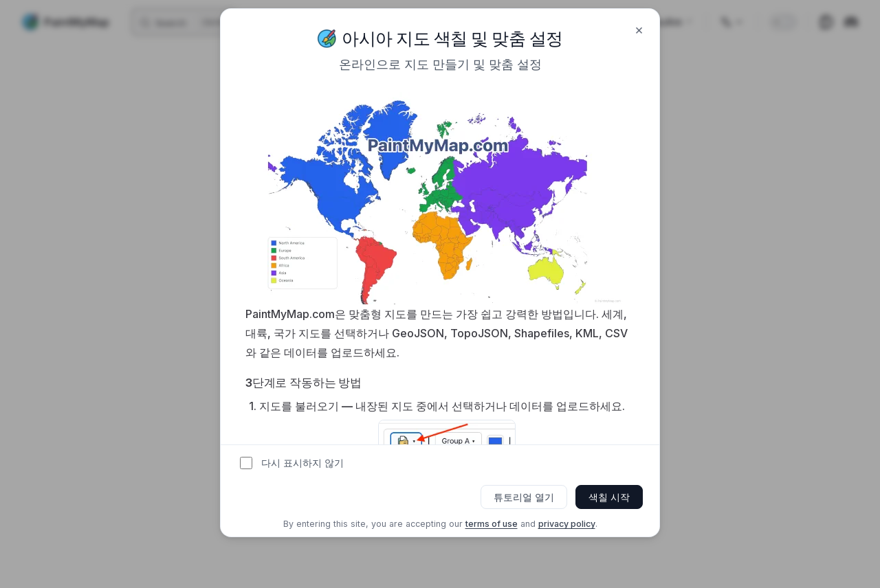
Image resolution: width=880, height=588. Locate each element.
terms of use (492, 524)
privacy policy (567, 524)
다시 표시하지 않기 (302, 463)
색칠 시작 (609, 497)
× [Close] (639, 30)
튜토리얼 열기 (524, 497)
